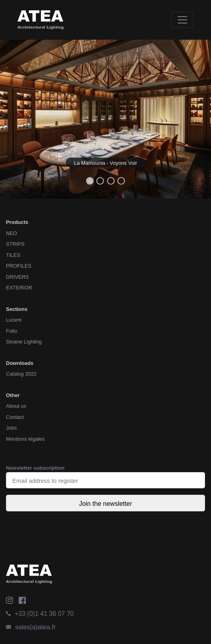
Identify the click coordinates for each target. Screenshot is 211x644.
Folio (12, 331)
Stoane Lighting (24, 342)
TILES (13, 255)
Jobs (11, 428)
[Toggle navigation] (182, 20)
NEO (12, 233)
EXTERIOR (19, 288)
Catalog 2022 (21, 374)
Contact (15, 417)
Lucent (14, 320)
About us (16, 406)
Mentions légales (25, 439)
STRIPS (15, 244)
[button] (16, 119)
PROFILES (19, 266)
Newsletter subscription (105, 477)
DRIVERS (17, 277)
